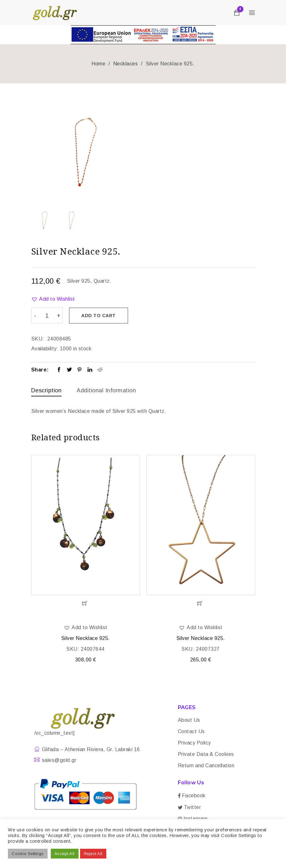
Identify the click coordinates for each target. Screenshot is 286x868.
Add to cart (100, 316)
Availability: (45, 347)
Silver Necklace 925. (86, 638)
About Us (189, 720)
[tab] (47, 391)
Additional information (106, 389)
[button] (53, 299)
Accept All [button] (65, 854)
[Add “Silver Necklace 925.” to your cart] (86, 603)
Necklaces (126, 64)
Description (47, 389)
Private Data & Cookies (206, 754)
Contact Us (191, 731)
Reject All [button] (93, 854)
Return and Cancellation (206, 766)
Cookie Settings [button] (28, 854)
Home (98, 64)
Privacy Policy (194, 743)
